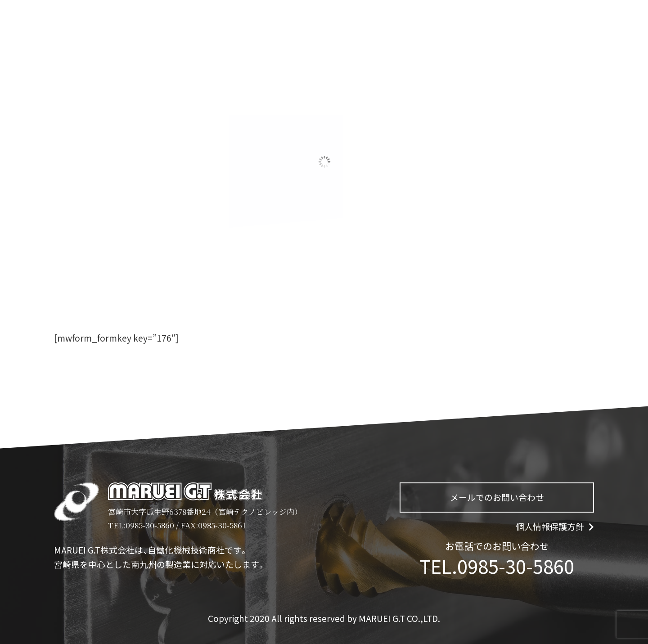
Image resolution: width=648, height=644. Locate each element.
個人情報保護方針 (555, 527)
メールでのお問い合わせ (497, 497)
